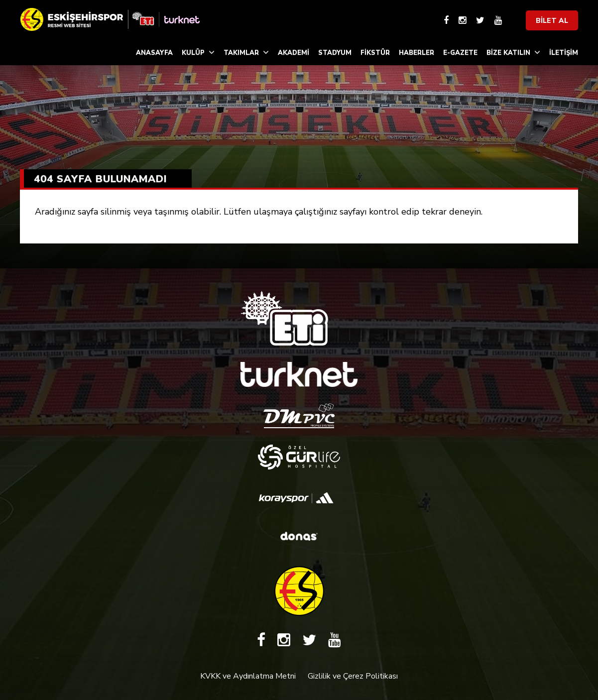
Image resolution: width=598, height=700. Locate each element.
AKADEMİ (294, 53)
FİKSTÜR (375, 53)
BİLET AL (552, 21)
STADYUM (335, 53)
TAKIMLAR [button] (246, 53)
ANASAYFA (154, 53)
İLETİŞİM (564, 53)
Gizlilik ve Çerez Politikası (353, 676)
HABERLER (417, 53)
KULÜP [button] (198, 53)
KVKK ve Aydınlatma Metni (248, 676)
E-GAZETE (460, 53)
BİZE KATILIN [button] (513, 53)
